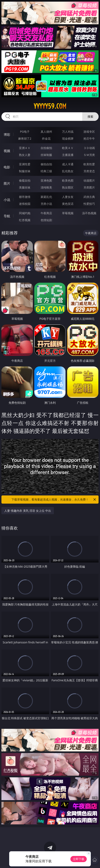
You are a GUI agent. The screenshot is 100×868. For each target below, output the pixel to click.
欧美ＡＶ (68, 148)
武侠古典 (89, 197)
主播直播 (68, 155)
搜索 (90, 116)
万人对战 (68, 132)
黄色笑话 (68, 204)
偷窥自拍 (25, 180)
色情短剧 (46, 220)
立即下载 (79, 859)
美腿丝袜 (25, 187)
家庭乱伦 (46, 197)
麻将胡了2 (25, 138)
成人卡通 (68, 164)
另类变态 (89, 171)
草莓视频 (68, 213)
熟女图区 (68, 187)
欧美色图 (68, 180)
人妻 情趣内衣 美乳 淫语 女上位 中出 (28, 511)
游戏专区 (89, 132)
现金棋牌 (68, 138)
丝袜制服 (46, 155)
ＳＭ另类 (89, 155)
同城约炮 (25, 213)
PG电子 (25, 132)
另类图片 (89, 187)
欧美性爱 (89, 164)
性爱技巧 (89, 204)
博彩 (7, 135)
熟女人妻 (25, 155)
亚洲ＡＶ (25, 148)
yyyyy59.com (50, 106)
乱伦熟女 (68, 171)
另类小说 (46, 204)
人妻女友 (68, 197)
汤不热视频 (89, 213)
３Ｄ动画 (89, 148)
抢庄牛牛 (89, 138)
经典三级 (46, 171)
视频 (7, 151)
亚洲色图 (46, 180)
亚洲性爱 (25, 164)
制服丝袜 (25, 171)
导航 (7, 216)
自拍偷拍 (46, 148)
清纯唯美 (46, 187)
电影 (7, 167)
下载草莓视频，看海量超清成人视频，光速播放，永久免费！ (54, 500)
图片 (7, 183)
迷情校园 (25, 204)
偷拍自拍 (46, 164)
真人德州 (46, 132)
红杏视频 (25, 220)
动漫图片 (89, 180)
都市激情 (25, 197)
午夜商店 (46, 213)
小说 (7, 200)
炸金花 (46, 138)
